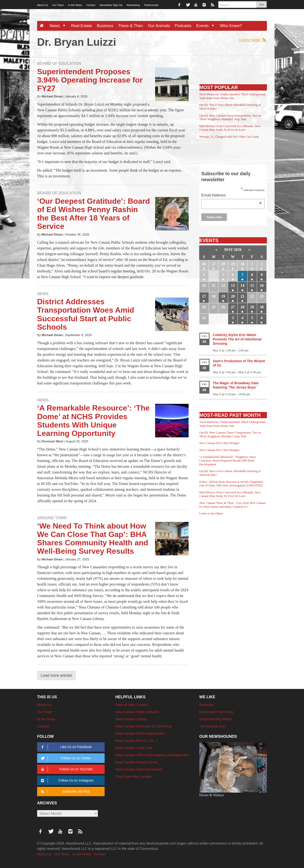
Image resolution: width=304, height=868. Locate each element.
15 (252, 285)
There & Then (131, 26)
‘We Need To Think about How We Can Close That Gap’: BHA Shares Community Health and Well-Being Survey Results (93, 539)
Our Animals (159, 26)
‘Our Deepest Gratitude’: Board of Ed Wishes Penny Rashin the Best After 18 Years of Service (93, 214)
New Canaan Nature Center (137, 762)
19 (223, 296)
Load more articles (56, 675)
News (59, 26)
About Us (42, 5)
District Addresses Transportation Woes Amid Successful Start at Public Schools (86, 314)
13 (233, 285)
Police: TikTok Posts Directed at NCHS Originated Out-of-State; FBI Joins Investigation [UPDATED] (231, 484)
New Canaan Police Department (140, 733)
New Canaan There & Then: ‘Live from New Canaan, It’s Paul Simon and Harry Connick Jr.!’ (233, 505)
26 (204, 264)
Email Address (232, 196)
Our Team (58, 5)
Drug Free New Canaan (134, 777)
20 (233, 296)
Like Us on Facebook (65, 747)
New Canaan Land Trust (134, 748)
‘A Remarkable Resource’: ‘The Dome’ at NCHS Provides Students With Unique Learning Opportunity (93, 421)
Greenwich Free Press (217, 712)
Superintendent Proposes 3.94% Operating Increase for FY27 (90, 80)
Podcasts (183, 26)
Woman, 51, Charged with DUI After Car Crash (229, 137)
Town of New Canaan (132, 705)
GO (262, 5)
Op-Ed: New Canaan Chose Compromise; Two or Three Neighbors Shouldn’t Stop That (230, 117)
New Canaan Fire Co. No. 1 (137, 741)
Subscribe (253, 40)
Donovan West (52, 441)
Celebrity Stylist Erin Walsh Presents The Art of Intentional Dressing (237, 339)
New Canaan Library (131, 719)
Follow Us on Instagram (66, 781)
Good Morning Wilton (216, 719)
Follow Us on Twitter (65, 758)
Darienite (206, 705)
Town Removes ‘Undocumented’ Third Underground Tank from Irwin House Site (232, 96)
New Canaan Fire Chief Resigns (220, 443)
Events (207, 26)
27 (214, 264)
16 (262, 285)
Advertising (133, 5)
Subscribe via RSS (65, 792)
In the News (75, 5)
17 (204, 296)
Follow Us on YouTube (66, 769)
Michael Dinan (52, 96)
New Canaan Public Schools (137, 712)
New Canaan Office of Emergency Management (152, 755)
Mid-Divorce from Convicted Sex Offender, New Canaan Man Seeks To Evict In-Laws (230, 128)
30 (242, 264)
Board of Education (59, 64)
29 (233, 264)
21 (242, 296)
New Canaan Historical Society (139, 769)
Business (105, 26)
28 (223, 264)
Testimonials (151, 5)
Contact (91, 5)
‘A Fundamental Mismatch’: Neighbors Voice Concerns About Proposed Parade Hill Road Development (228, 461)
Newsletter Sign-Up (111, 5)
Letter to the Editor (211, 513)
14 (242, 285)
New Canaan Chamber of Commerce (144, 726)
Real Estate (82, 26)
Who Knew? (231, 26)
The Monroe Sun (212, 726)
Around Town (52, 518)
